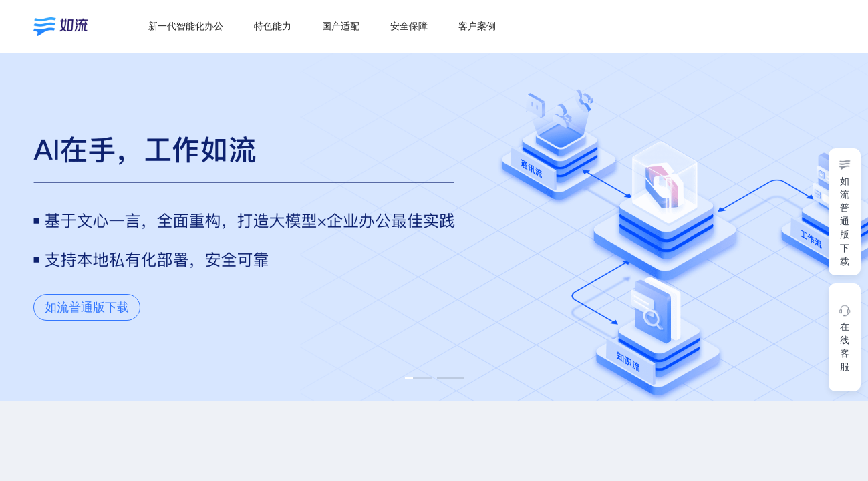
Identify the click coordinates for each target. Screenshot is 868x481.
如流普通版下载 (87, 307)
